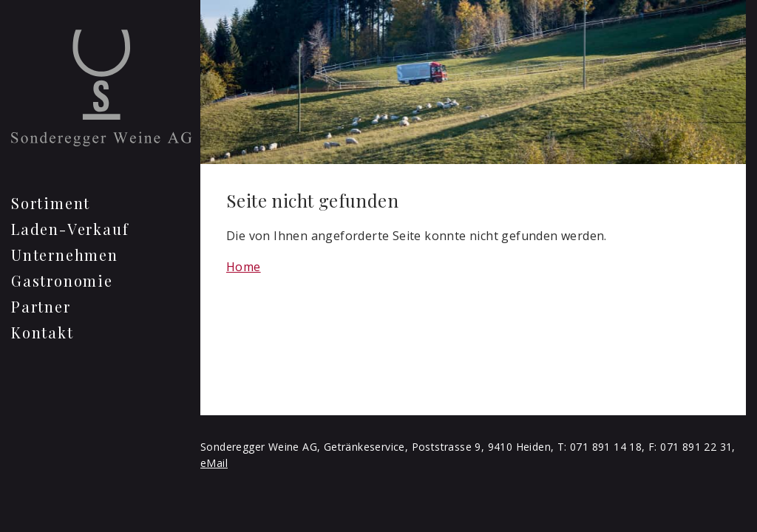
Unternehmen (65, 255)
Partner (41, 306)
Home (244, 267)
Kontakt (43, 332)
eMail (214, 463)
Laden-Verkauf (70, 229)
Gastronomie (62, 280)
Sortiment (51, 203)
